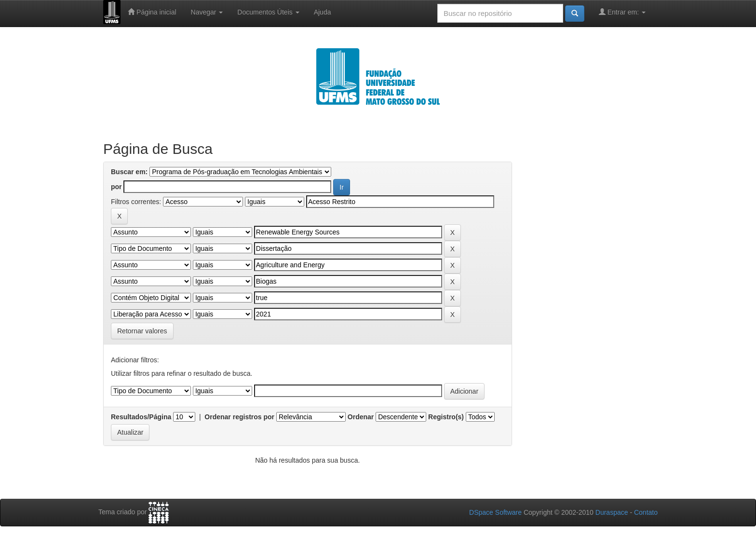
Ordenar (361, 417)
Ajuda (323, 12)
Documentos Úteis (268, 12)
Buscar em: (129, 172)
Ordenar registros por (239, 417)
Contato (646, 512)
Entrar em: (622, 12)
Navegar (207, 12)
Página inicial (152, 12)
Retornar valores (142, 331)
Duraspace (612, 512)
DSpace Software (495, 512)
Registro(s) (446, 417)
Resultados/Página (141, 417)
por (116, 187)
